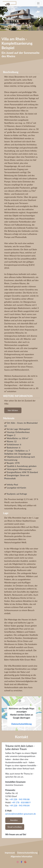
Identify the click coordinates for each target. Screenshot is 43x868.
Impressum (10, 853)
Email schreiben (15, 827)
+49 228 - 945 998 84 (19, 806)
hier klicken (13, 410)
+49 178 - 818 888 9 (21, 802)
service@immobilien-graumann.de (21, 814)
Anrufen (14, 820)
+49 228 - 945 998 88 (19, 799)
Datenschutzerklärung (21, 724)
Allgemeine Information (21, 856)
